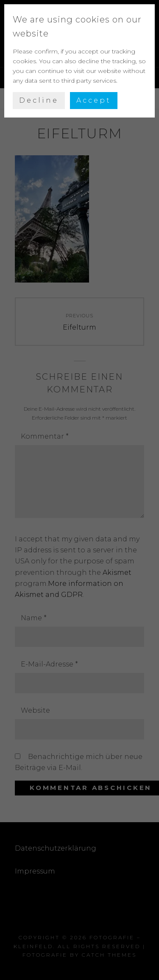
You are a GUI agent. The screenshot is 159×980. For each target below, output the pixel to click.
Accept (94, 100)
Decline (39, 100)
